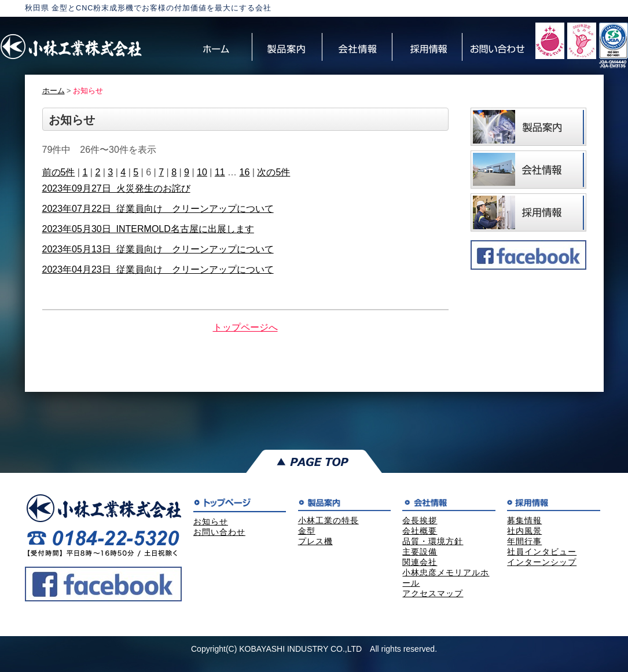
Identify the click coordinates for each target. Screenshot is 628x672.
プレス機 (315, 541)
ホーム (54, 91)
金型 (307, 531)
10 (202, 172)
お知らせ (211, 522)
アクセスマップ (433, 593)
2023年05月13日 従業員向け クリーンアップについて (158, 249)
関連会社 (420, 562)
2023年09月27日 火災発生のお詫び (116, 188)
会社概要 (420, 531)
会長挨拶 (420, 520)
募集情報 (524, 520)
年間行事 (524, 541)
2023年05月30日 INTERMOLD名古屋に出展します (148, 229)
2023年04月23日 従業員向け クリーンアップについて (158, 269)
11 (220, 172)
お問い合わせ (219, 532)
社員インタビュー (542, 552)
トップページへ (245, 327)
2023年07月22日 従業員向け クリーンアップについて (158, 209)
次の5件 (273, 172)
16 (245, 172)
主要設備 (420, 552)
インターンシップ (542, 562)
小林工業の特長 (328, 520)
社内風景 (524, 531)
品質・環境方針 (433, 541)
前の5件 (59, 172)
